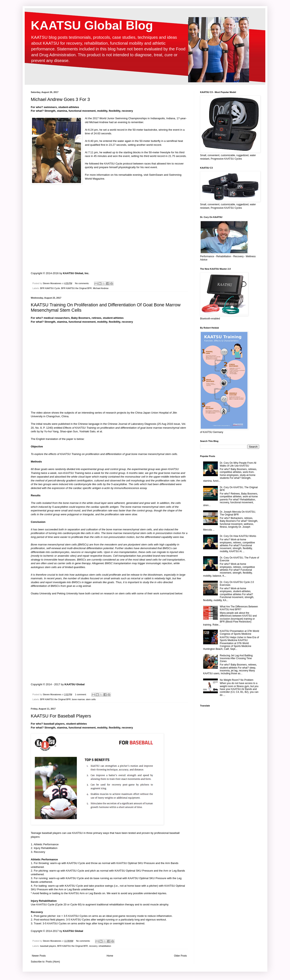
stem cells (91, 699)
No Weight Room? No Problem (237, 680)
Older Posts (180, 956)
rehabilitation (105, 946)
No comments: (82, 283)
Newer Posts (39, 956)
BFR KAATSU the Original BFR (76, 288)
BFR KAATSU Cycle (50, 288)
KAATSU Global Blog (92, 25)
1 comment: (81, 694)
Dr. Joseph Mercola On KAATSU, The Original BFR (238, 513)
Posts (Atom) (53, 962)
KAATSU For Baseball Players (61, 716)
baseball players (48, 946)
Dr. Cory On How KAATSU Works (238, 536)
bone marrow (78, 699)
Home (110, 956)
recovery (93, 946)
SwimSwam (156, 175)
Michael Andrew (99, 122)
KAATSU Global (75, 684)
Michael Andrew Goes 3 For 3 (60, 99)
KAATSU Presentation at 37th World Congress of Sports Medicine (239, 632)
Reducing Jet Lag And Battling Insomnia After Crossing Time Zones (236, 658)
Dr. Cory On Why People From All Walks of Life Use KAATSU (238, 464)
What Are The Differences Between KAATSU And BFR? (239, 608)
